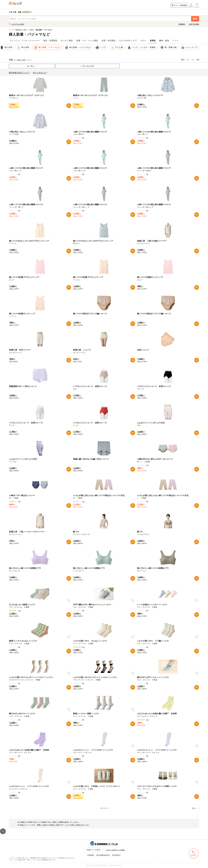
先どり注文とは (40, 73)
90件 (28, 60)
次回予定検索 (194, 24)
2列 (193, 60)
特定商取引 (116, 855)
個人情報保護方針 (103, 855)
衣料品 (31, 30)
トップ (11, 30)
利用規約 (91, 855)
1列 (188, 60)
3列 (198, 60)
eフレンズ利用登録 (179, 5)
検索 (195, 19)
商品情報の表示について (20, 73)
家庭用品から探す (21, 30)
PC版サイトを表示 (93, 850)
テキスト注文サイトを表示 (115, 850)
